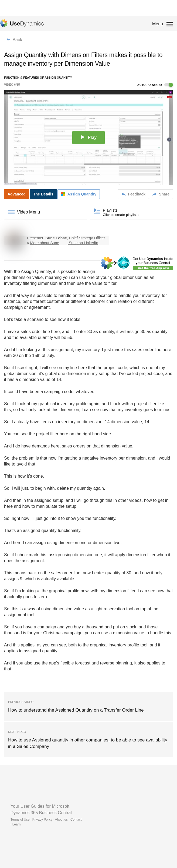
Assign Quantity (36, 272)
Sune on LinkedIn (84, 243)
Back (14, 40)
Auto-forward (155, 85)
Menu (158, 24)
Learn (17, 824)
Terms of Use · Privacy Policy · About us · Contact (46, 820)
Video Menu (28, 212)
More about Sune (45, 243)
